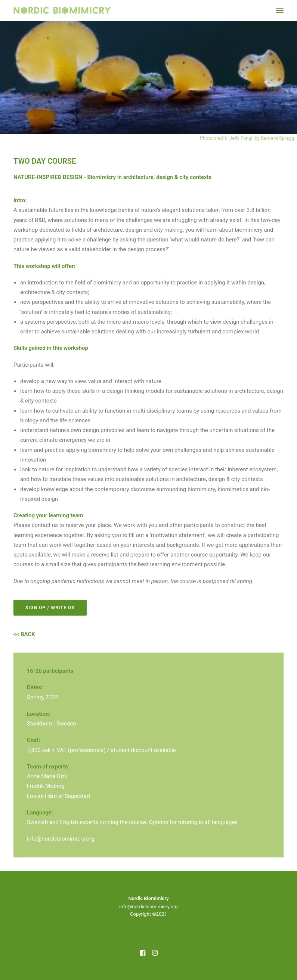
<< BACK (24, 634)
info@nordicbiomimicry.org (61, 839)
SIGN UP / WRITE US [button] (50, 608)
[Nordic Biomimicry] (62, 10)
